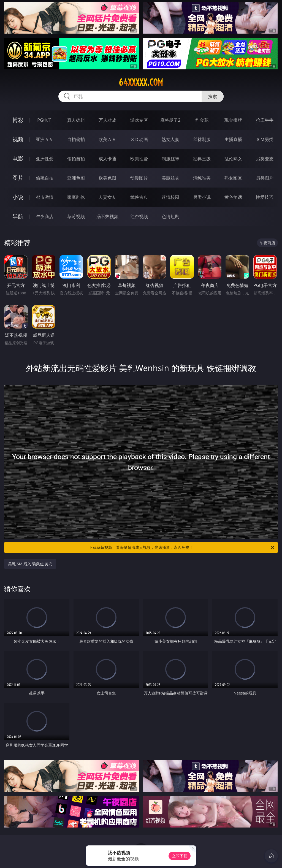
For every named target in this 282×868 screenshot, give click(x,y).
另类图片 (265, 178)
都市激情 (45, 197)
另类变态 (265, 159)
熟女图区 (233, 178)
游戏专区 (139, 120)
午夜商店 (45, 216)
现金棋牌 (233, 120)
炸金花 (202, 120)
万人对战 (107, 120)
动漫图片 (139, 178)
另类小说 (202, 197)
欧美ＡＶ (107, 139)
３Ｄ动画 (139, 139)
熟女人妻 (170, 139)
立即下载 (180, 856)
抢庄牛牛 (265, 120)
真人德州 (76, 120)
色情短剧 (170, 216)
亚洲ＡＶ (45, 139)
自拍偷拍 (76, 139)
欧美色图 (107, 178)
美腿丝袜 (170, 178)
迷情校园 (170, 197)
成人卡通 (107, 159)
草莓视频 (76, 216)
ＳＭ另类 (265, 139)
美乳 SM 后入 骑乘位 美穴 (30, 564)
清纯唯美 (202, 178)
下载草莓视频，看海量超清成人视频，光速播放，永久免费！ (182, 547)
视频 (18, 139)
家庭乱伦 (76, 197)
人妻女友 (107, 197)
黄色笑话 (233, 197)
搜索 (213, 96)
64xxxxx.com (141, 82)
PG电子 (44, 120)
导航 (18, 216)
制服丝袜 (170, 159)
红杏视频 (139, 216)
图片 (18, 178)
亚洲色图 (76, 178)
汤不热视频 (107, 216)
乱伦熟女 (233, 159)
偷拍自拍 (76, 159)
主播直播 (233, 139)
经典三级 (202, 159)
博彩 (18, 120)
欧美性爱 (139, 159)
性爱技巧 (265, 197)
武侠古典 (139, 197)
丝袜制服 (202, 139)
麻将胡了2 (170, 120)
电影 (18, 158)
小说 (18, 197)
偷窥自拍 (45, 178)
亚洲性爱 (45, 159)
